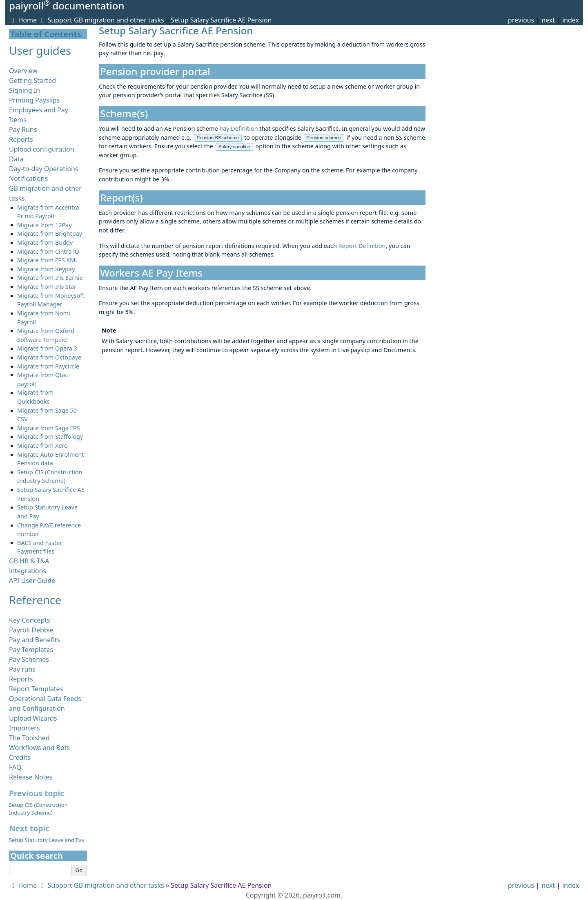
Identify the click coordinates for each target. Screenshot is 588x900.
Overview (23, 71)
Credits (20, 757)
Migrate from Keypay (46, 269)
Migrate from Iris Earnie (50, 278)
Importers (24, 728)
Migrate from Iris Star (47, 287)
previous (521, 20)
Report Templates (36, 689)
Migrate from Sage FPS (49, 428)
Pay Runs (23, 130)
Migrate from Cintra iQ (48, 251)
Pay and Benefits (35, 640)
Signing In (24, 90)
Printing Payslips (34, 100)
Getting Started (32, 80)
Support (55, 20)
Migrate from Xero (42, 446)
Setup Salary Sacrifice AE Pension (221, 20)
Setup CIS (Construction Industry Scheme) (38, 809)
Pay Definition (238, 128)
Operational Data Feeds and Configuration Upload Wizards (45, 708)
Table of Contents (46, 34)
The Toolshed (29, 738)
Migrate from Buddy (45, 242)
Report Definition (362, 246)
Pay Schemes (29, 659)
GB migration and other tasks (119, 20)
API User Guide (32, 581)
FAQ (15, 767)
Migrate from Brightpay (50, 233)
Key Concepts (30, 620)
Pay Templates (31, 650)
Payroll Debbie (31, 630)
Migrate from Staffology (50, 437)
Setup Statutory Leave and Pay (47, 840)
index (571, 20)
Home (23, 20)
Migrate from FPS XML (48, 260)
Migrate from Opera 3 (47, 348)
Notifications (28, 179)
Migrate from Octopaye (49, 357)
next (548, 20)
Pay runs (22, 669)
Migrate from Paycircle (48, 366)
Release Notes (31, 777)
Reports (21, 139)
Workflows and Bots (39, 748)
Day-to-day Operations (43, 169)
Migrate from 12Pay (45, 225)
